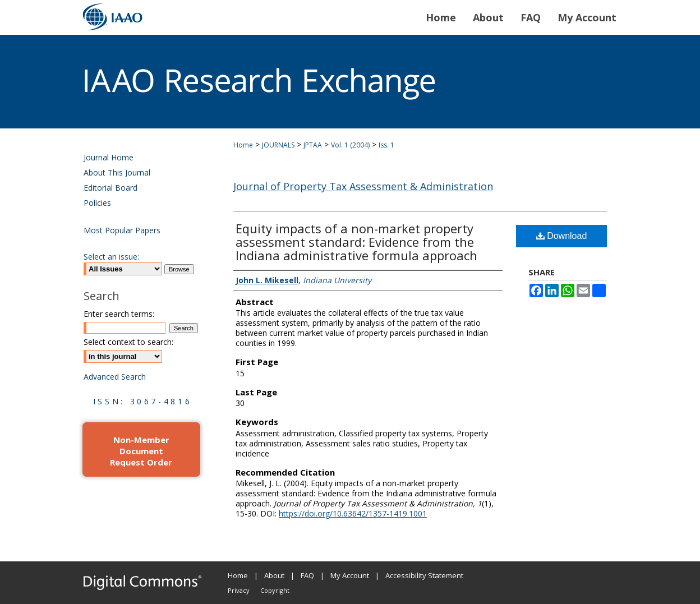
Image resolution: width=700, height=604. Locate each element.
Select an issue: (111, 257)
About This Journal (117, 172)
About (274, 575)
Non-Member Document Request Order (141, 451)
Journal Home (109, 157)
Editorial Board (110, 188)
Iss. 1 (386, 145)
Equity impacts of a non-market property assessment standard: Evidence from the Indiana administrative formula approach (356, 242)
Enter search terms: (119, 314)
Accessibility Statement (424, 575)
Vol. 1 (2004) (350, 145)
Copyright (275, 590)
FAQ (307, 575)
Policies (97, 203)
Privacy (239, 590)
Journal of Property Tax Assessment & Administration (363, 186)
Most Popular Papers (122, 230)
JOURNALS (278, 145)
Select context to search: (128, 342)
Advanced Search (115, 377)
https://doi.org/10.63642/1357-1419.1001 (353, 513)
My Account (350, 575)
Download (562, 236)
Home (243, 145)
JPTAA (313, 145)
